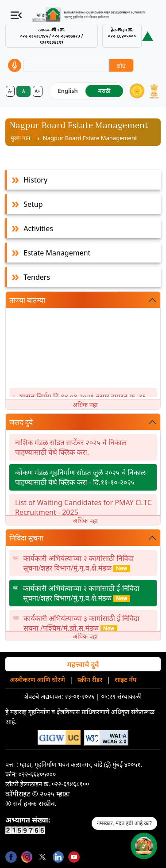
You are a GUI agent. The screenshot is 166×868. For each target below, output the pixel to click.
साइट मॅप (125, 680)
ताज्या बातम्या (27, 300)
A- (10, 91)
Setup (33, 204)
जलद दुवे (21, 422)
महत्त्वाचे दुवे (83, 664)
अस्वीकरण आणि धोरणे (37, 680)
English (68, 91)
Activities (38, 228)
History (35, 180)
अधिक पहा (85, 405)
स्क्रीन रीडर (90, 680)
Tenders (37, 277)
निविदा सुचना (26, 538)
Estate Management (57, 253)
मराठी (104, 91)
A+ (38, 91)
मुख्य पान (20, 138)
